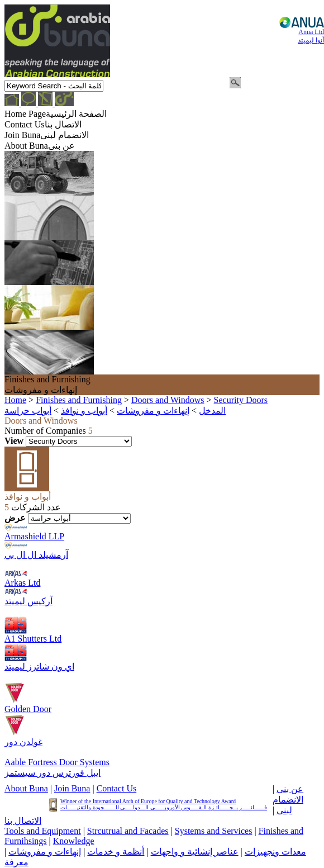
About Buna (26, 788)
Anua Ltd (311, 43)
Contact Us (117, 788)
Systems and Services (214, 831)
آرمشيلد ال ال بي (36, 555)
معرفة (16, 862)
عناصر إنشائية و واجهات (195, 852)
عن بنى (290, 789)
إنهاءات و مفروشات (45, 852)
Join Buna (72, 788)
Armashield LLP (34, 536)
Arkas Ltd (22, 583)
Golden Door (28, 709)
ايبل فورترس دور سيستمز (53, 773)
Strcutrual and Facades (128, 831)
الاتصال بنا (23, 821)
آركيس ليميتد (28, 601)
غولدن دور (23, 742)
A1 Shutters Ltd (33, 639)
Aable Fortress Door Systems (57, 762)
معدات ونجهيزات (275, 852)
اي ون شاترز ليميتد (39, 667)
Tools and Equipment (43, 831)
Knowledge (74, 841)
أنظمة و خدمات (116, 852)
